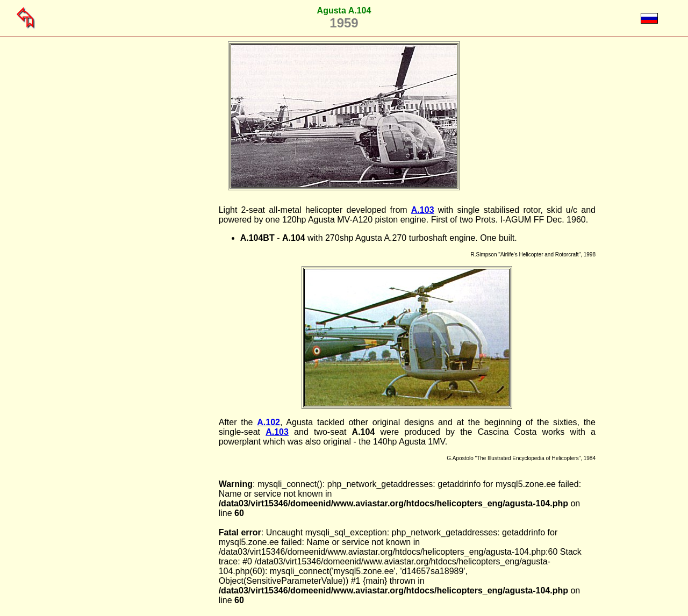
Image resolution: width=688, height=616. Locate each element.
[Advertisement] (164, 367)
